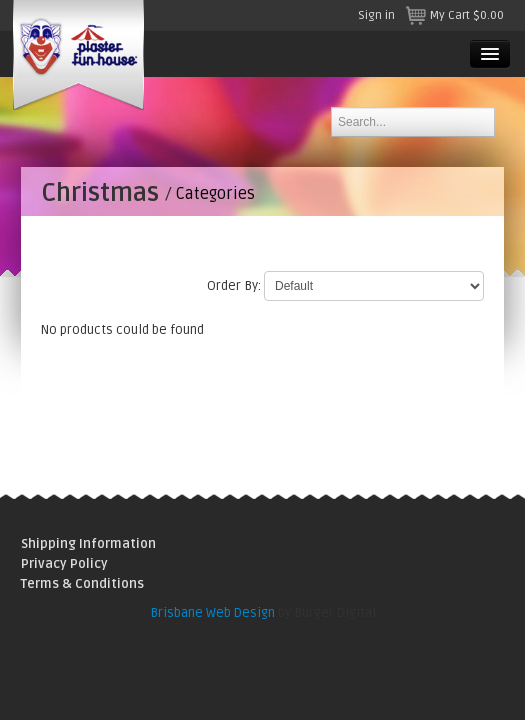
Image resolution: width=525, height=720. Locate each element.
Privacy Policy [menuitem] (64, 564)
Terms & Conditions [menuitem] (82, 584)
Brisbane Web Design (212, 613)
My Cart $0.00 (454, 15)
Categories (215, 194)
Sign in (376, 15)
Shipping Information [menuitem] (88, 544)
